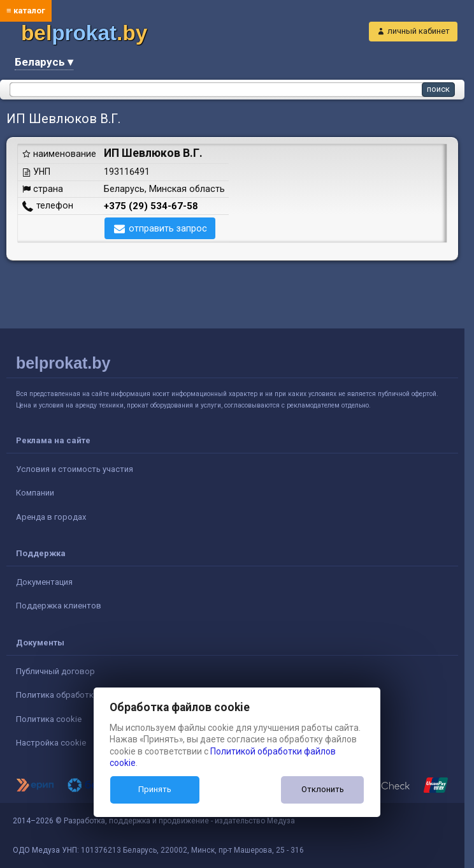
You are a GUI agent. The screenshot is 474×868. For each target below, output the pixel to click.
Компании (35, 493)
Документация (44, 582)
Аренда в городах (51, 517)
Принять (155, 789)
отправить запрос (168, 228)
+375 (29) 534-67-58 (151, 206)
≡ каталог (26, 11)
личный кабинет (419, 31)
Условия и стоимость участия (75, 469)
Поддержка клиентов (59, 606)
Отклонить (323, 789)
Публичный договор (55, 671)
